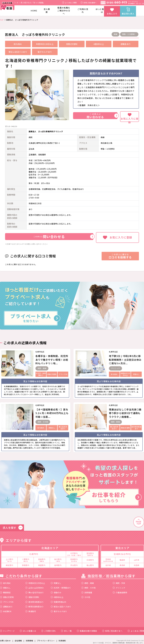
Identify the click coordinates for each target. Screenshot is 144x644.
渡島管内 (42, 558)
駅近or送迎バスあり (61, 604)
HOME (34, 11)
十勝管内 (26, 558)
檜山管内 (90, 563)
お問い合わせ (5, 638)
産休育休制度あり (34, 599)
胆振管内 (74, 558)
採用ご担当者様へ (89, 3)
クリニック (119, 585)
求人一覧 (66, 628)
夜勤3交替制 (32, 595)
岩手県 (108, 563)
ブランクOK (7, 599)
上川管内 (9, 558)
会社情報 (18, 638)
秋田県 (137, 563)
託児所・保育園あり (61, 585)
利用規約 (62, 638)
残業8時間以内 (58, 599)
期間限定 (5, 590)
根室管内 (42, 563)
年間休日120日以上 (35, 581)
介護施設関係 (120, 590)
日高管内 (90, 558)
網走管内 (9, 563)
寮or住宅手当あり (35, 590)
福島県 (122, 558)
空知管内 (90, 552)
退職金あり (6, 604)
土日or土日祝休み (35, 585)
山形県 (137, 558)
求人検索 (47, 11)
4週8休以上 (57, 595)
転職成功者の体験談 (87, 628)
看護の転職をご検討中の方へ (64, 11)
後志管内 (58, 558)
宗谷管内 (74, 563)
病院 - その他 (88, 585)
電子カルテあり (59, 609)
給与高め (5, 581)
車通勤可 (31, 609)
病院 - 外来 (119, 581)
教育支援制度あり (34, 604)
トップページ (7, 628)
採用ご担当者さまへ (112, 628)
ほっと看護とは (102, 11)
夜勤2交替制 (7, 595)
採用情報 (29, 638)
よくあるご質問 (69, 3)
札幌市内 (34, 552)
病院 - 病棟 (88, 581)
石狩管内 (74, 552)
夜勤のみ (56, 590)
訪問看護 (87, 590)
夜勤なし (5, 585)
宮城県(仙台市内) (122, 552)
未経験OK (6, 609)
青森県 (122, 563)
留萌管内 (58, 563)
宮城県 (108, 558)
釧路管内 (26, 563)
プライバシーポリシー (46, 638)
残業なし (56, 581)
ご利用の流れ (83, 11)
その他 (86, 595)
